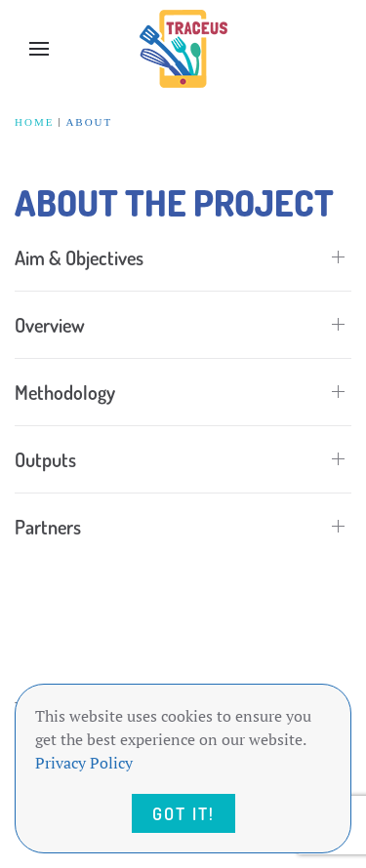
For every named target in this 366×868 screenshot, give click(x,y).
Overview (50, 325)
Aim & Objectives (79, 257)
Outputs (45, 459)
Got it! (183, 813)
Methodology (65, 392)
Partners (48, 527)
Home (34, 122)
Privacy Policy (84, 763)
